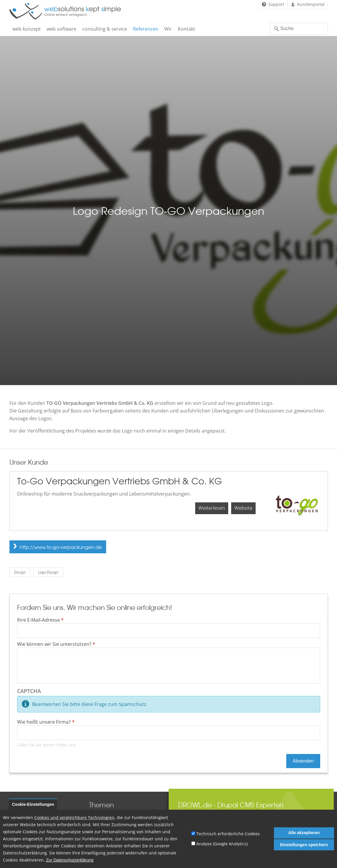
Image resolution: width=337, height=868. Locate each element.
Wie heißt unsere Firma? (46, 722)
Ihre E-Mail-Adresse (40, 620)
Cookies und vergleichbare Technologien (74, 817)
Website (243, 508)
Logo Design (48, 572)
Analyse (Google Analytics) (222, 844)
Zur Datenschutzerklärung (70, 860)
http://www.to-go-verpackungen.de (61, 547)
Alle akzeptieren (304, 833)
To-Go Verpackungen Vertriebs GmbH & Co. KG (120, 481)
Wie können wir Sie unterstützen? (56, 644)
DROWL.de (195, 805)
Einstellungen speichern (304, 845)
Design (20, 572)
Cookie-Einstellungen (33, 804)
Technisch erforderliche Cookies (228, 834)
